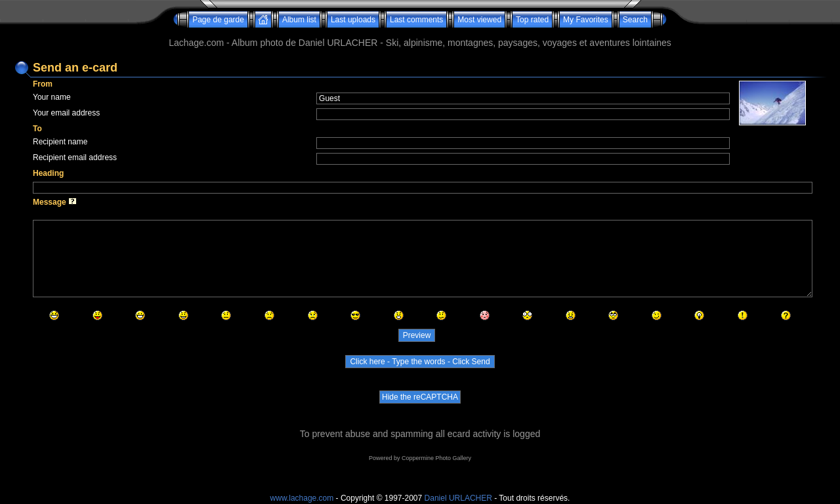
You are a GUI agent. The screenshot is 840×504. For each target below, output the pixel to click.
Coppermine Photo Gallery (436, 458)
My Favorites (586, 20)
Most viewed (479, 20)
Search (635, 20)
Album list (299, 20)
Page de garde (218, 20)
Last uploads (353, 20)
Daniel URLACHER (458, 498)
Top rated (532, 20)
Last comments (416, 20)
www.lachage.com (302, 498)
